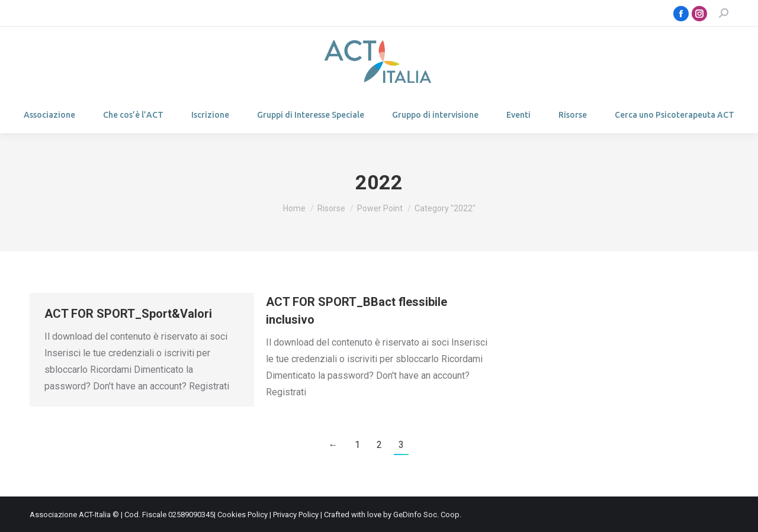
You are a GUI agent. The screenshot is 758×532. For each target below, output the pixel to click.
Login (57, 13)
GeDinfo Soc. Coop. (427, 515)
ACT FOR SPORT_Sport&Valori (128, 314)
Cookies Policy (243, 515)
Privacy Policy (296, 515)
